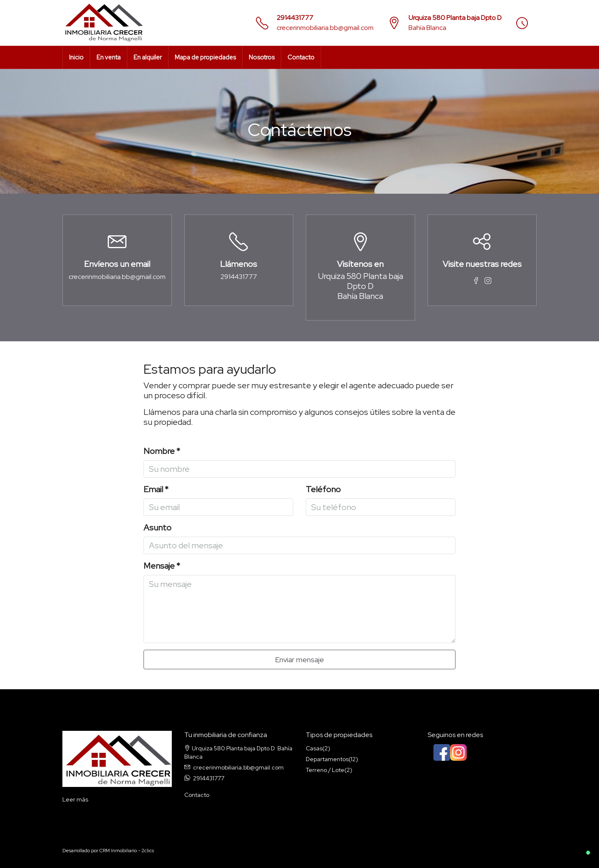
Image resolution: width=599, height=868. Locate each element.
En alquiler (148, 57)
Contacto (301, 57)
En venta (109, 57)
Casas (314, 748)
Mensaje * (162, 566)
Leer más (75, 799)
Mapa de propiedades (205, 57)
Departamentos (327, 759)
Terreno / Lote (325, 770)
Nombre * (162, 451)
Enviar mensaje (299, 660)
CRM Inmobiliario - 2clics (127, 851)
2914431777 (295, 18)
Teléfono (323, 489)
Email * (156, 489)
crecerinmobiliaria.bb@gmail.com (325, 28)
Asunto (157, 528)
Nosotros (262, 57)
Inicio (76, 57)
